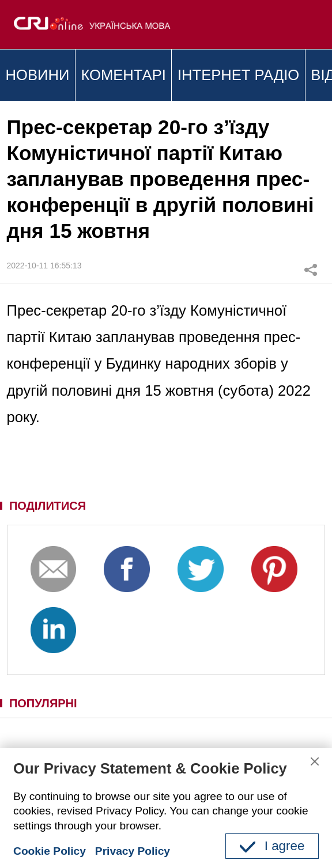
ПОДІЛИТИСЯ (48, 506)
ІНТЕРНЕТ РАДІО (238, 75)
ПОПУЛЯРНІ (43, 703)
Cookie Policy (50, 851)
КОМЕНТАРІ (123, 75)
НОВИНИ (38, 75)
